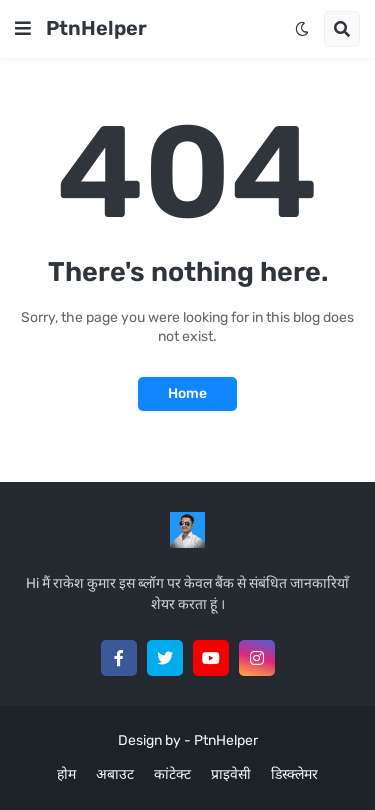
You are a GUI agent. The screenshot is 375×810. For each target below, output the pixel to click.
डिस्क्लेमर (294, 774)
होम (66, 774)
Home (187, 393)
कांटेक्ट (172, 774)
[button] (23, 29)
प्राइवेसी (231, 774)
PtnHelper (96, 28)
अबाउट (115, 774)
